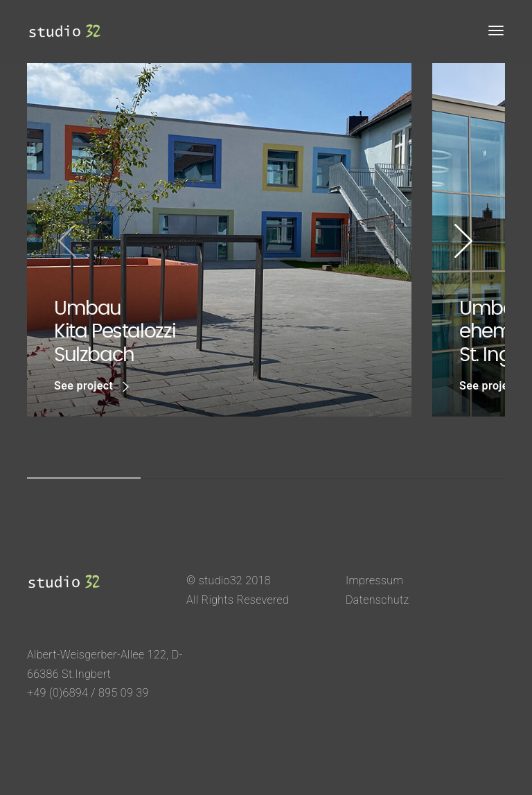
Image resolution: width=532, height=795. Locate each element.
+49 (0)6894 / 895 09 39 (88, 693)
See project (91, 387)
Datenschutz (378, 600)
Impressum (374, 580)
